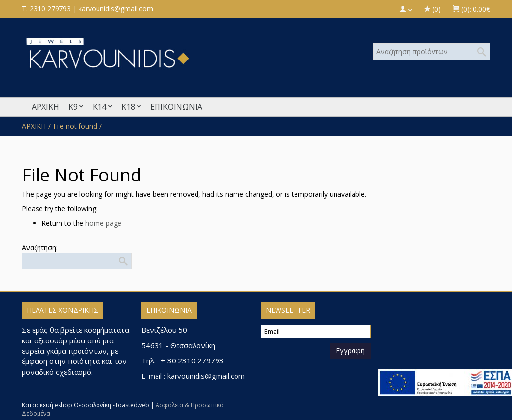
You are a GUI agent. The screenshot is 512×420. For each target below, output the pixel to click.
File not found (75, 126)
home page (103, 223)
